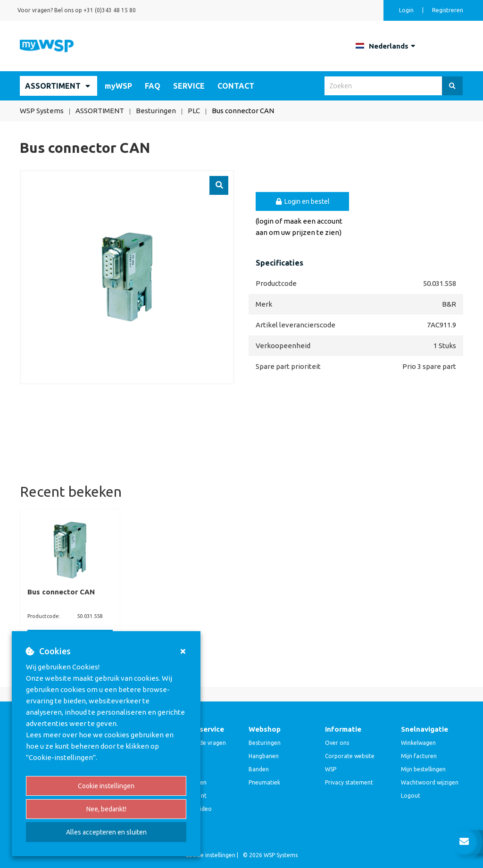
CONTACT (236, 86)
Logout (411, 796)
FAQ (153, 86)
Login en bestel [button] (303, 201)
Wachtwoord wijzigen (430, 782)
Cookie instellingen (106, 786)
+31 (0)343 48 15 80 (110, 10)
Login (407, 10)
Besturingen (265, 743)
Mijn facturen (419, 756)
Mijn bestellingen (423, 769)
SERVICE (189, 86)
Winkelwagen (418, 743)
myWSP (118, 86)
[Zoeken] (452, 86)
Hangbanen (264, 756)
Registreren (448, 10)
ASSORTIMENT (53, 86)
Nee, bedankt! (106, 809)
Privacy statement (349, 782)
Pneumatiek (264, 782)
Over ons (337, 743)
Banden (259, 769)
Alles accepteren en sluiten (106, 832)
